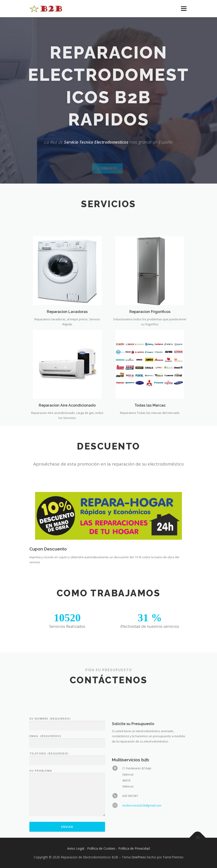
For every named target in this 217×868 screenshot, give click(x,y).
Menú (184, 8)
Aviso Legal (76, 848)
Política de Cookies (101, 848)
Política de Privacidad (134, 848)
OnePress (139, 857)
